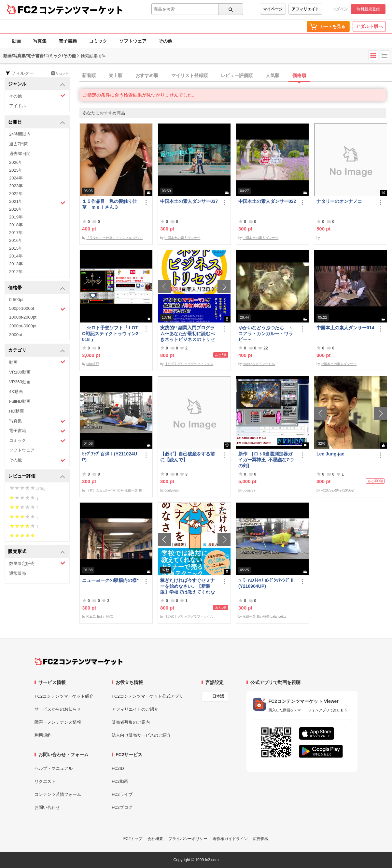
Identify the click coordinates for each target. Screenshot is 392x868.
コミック (98, 41)
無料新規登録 (368, 9)
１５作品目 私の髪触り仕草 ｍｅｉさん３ (109, 204)
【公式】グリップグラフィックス (189, 364)
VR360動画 (20, 382)
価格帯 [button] (37, 288)
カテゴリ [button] (37, 351)
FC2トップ (133, 839)
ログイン (340, 9)
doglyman (171, 490)
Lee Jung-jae (330, 454)
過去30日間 (20, 154)
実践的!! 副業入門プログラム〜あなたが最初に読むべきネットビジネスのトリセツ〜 (188, 334)
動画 (16, 41)
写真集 (40, 41)
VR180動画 (20, 372)
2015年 (16, 248)
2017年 (16, 233)
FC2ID (118, 768)
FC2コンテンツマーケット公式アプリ (147, 696)
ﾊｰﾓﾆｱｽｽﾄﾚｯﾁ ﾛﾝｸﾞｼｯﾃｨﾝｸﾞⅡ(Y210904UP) (266, 583)
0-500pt (16, 300)
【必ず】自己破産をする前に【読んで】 (188, 457)
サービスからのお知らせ (58, 709)
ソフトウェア (133, 41)
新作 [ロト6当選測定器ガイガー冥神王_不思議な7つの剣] (266, 460)
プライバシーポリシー (188, 839)
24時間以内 (20, 134)
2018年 (16, 225)
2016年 (16, 240)
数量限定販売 (37, 563)
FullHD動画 (20, 401)
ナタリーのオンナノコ (339, 201)
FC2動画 (120, 781)
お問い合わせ (47, 807)
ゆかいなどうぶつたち (259, 364)
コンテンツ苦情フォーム (58, 794)
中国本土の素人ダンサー (182, 238)
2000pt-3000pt (23, 326)
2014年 (16, 256)
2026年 (16, 162)
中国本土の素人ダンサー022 (267, 201)
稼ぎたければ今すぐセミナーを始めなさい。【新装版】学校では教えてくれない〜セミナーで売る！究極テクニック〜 (188, 586)
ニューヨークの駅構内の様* (110, 580)
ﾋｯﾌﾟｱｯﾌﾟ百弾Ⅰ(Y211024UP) (110, 457)
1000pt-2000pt (23, 317)
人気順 (273, 75)
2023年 (16, 186)
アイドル (18, 106)
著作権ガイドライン (230, 839)
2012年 (16, 272)
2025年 (16, 170)
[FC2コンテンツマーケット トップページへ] (79, 661)
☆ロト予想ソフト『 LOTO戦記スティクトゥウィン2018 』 (110, 334)
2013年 (16, 264)
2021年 (37, 202)
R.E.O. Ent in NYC (100, 617)
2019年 (16, 217)
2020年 (16, 209)
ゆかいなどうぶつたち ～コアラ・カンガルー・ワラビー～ (266, 334)
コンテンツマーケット (81, 10)
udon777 (93, 364)
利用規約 (43, 735)
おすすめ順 (147, 75)
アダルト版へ (369, 26)
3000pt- (16, 335)
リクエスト (45, 781)
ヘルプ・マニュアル (54, 768)
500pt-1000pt (37, 309)
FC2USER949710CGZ (337, 490)
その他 (165, 41)
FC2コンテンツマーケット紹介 (64, 696)
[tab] (236, 76)
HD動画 (16, 411)
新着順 (89, 75)
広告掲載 (261, 839)
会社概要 (155, 839)
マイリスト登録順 (189, 75)
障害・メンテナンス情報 (58, 722)
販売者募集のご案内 (131, 722)
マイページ (273, 9)
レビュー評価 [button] (37, 476)
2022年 (16, 194)
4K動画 (16, 392)
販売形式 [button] (37, 552)
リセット (60, 73)
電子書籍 (68, 41)
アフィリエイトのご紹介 (135, 709)
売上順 (116, 75)
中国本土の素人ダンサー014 (345, 328)
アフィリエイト (305, 9)
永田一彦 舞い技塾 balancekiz (264, 617)
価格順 (299, 75)
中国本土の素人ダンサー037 (189, 201)
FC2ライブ (122, 794)
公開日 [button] (37, 122)
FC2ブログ (122, 807)
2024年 (16, 178)
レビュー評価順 (237, 75)
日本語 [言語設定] (218, 696)
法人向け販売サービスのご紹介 (141, 735)
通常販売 (18, 573)
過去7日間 (19, 144)
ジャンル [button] (37, 84)
